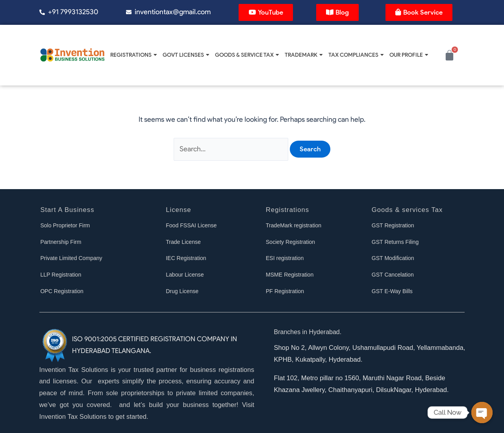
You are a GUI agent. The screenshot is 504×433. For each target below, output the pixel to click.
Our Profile (409, 55)
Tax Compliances (356, 55)
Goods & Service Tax (247, 55)
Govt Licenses (186, 55)
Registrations (133, 55)
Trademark (304, 55)
